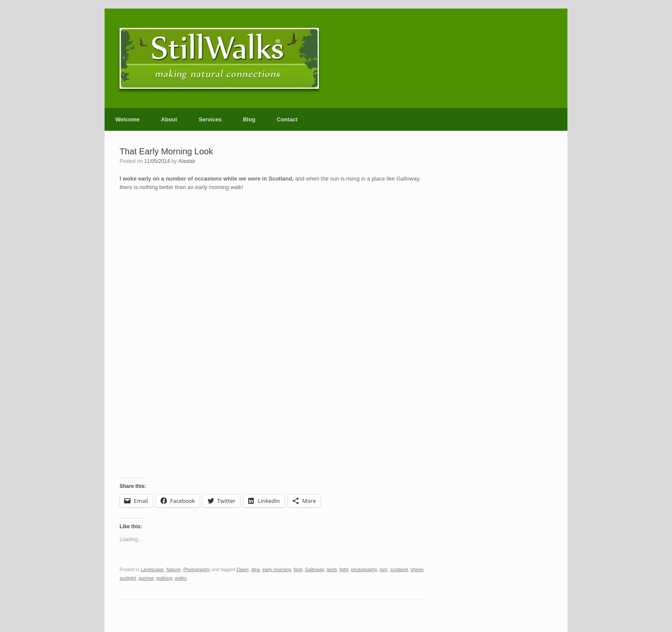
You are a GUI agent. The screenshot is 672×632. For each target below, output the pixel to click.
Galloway (314, 569)
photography (364, 569)
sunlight (128, 578)
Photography (197, 569)
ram (383, 569)
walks (181, 578)
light (344, 569)
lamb (332, 569)
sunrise (146, 578)
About (169, 119)
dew (255, 569)
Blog (249, 119)
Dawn (243, 569)
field (298, 569)
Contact (287, 119)
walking (164, 578)
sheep (417, 569)
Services (210, 119)
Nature (173, 569)
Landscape (152, 569)
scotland (399, 569)
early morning (277, 569)
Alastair (187, 161)
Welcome (127, 119)
